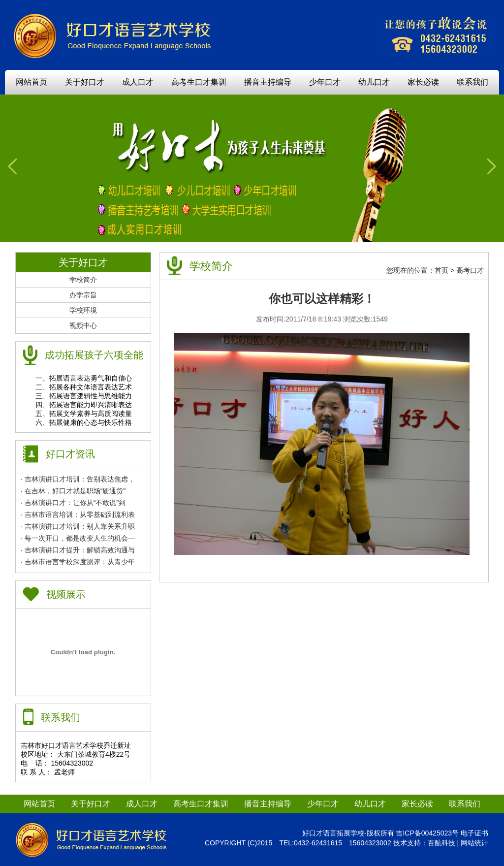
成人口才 (138, 82)
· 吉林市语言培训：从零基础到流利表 (78, 514)
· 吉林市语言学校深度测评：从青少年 (78, 562)
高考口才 (470, 270)
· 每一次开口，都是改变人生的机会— (78, 538)
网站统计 (474, 843)
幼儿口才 (374, 82)
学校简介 (83, 280)
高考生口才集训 (199, 82)
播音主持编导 (268, 82)
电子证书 (474, 833)
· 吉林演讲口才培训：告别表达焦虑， (78, 479)
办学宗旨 (83, 295)
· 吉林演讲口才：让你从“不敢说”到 (73, 503)
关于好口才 (85, 82)
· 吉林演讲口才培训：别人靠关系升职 (78, 526)
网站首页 (31, 82)
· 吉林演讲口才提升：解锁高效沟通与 (78, 550)
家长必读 (423, 82)
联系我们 (472, 82)
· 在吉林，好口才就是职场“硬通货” (73, 491)
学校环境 (83, 310)
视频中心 (83, 325)
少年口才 (325, 82)
